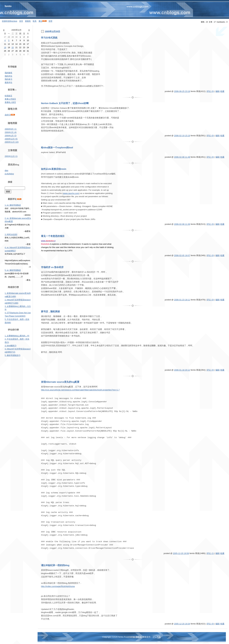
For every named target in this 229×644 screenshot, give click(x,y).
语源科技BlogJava (9, 21)
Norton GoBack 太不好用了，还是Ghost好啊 (65, 103)
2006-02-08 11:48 (182, 157)
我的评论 (8, 76)
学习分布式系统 (49, 38)
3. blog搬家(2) (11, 346)
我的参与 (8, 79)
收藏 (222, 91)
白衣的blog (9, 174)
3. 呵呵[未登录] (11, 235)
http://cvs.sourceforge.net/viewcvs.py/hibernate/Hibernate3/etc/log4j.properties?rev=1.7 (80, 390)
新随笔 (28, 21)
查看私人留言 (10, 102)
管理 (50, 21)
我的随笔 (8, 73)
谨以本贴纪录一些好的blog (55, 565)
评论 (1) (210, 553)
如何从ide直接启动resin (54, 169)
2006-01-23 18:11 (182, 300)
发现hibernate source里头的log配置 (60, 382)
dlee (6, 171)
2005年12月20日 (53, 31)
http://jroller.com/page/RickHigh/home (58, 586)
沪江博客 (157, 637)
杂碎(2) (8, 115)
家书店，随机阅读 (50, 312)
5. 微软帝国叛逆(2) (13, 355)
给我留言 (8, 96)
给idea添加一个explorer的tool (57, 148)
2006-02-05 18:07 (182, 255)
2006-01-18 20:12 (182, 370)
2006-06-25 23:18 (182, 91)
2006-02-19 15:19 (182, 136)
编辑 (218, 91)
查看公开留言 (10, 99)
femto (8, 6)
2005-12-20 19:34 (182, 624)
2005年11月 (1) (11, 156)
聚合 (41, 21)
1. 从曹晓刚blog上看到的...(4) (17, 336)
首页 (21, 21)
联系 (35, 21)
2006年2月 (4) (11, 132)
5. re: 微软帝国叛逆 (13, 270)
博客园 (139, 637)
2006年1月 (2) (11, 136)
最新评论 (8, 82)
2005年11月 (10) (12, 142)
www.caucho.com (71, 193)
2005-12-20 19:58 (181, 553)
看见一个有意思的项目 (53, 236)
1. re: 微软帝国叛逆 (13, 205)
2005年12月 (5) (11, 139)
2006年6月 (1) (11, 129)
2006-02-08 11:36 (182, 224)
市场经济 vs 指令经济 (52, 267)
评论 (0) (210, 91)
